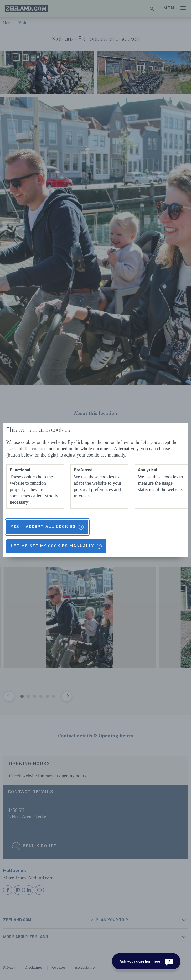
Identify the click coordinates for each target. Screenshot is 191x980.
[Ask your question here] (146, 961)
